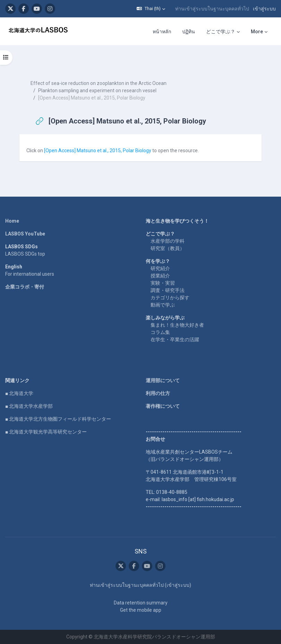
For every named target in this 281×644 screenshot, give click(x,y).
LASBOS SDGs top (25, 254)
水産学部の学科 (168, 241)
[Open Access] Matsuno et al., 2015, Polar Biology (98, 151)
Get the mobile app (141, 610)
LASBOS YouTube (25, 234)
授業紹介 (160, 276)
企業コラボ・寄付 (25, 287)
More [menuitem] (257, 32)
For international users (30, 274)
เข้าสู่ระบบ (264, 9)
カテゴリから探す (170, 298)
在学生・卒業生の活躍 (175, 340)
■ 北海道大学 (19, 393)
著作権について (163, 406)
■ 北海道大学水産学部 (29, 406)
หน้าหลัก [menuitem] (162, 32)
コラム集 (160, 332)
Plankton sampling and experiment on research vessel (97, 91)
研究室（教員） (168, 248)
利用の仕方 (158, 393)
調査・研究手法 (168, 290)
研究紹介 (160, 268)
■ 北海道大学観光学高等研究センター (46, 432)
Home (12, 221)
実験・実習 (163, 283)
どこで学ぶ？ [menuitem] (221, 32)
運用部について (163, 380)
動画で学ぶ (163, 305)
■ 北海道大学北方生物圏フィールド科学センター (58, 419)
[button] (151, 9)
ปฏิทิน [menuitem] (189, 32)
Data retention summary (141, 603)
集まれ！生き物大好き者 (177, 325)
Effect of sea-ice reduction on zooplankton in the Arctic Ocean (99, 83)
